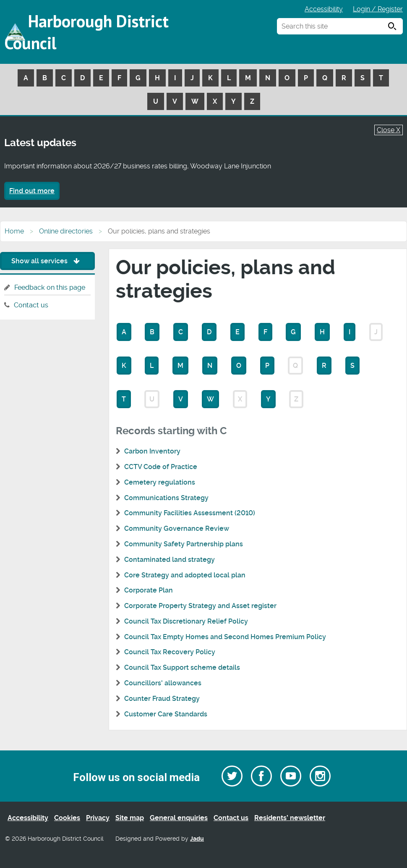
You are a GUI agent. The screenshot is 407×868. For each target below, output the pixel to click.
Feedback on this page (50, 287)
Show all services (48, 261)
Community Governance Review (177, 528)
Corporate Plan (149, 590)
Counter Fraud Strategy (162, 699)
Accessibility (324, 9)
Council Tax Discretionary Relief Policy (186, 621)
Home (14, 231)
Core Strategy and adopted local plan (185, 575)
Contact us (31, 305)
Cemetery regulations (160, 482)
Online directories (66, 231)
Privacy (98, 818)
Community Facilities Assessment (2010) (190, 513)
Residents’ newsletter (290, 818)
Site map (130, 818)
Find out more (32, 191)
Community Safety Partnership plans (184, 544)
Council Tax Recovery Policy (170, 652)
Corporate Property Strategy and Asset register (200, 606)
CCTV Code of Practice (161, 467)
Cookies (67, 818)
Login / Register (378, 9)
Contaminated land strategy (170, 560)
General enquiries (179, 818)
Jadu (197, 839)
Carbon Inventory (152, 451)
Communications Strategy (166, 498)
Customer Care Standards (166, 714)
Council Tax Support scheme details (182, 667)
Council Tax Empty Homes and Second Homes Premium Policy (225, 637)
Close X (389, 130)
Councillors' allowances (163, 683)
